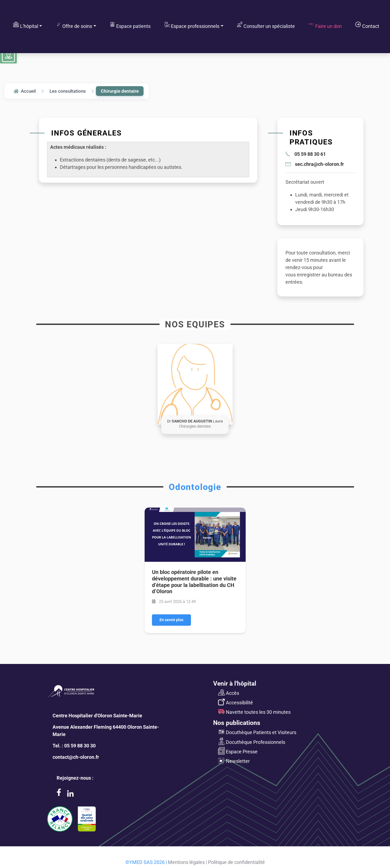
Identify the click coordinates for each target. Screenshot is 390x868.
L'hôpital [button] (26, 25)
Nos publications (237, 723)
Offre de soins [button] (74, 25)
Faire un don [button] (325, 25)
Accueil (25, 91)
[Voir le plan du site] (8, 56)
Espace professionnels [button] (192, 25)
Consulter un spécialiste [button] (266, 25)
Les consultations (68, 91)
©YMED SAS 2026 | (146, 862)
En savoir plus (171, 620)
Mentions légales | (187, 862)
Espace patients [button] (130, 25)
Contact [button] (367, 25)
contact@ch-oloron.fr (76, 757)
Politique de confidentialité (236, 862)
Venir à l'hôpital (235, 683)
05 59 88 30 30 (80, 746)
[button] (195, 384)
